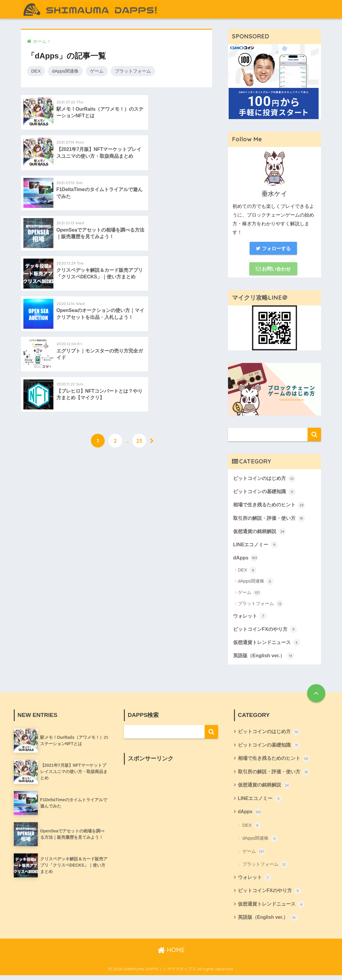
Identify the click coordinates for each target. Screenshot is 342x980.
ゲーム (97, 71)
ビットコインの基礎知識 (266, 493)
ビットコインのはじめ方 (266, 479)
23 (139, 282)
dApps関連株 (65, 71)
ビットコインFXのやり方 (267, 631)
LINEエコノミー (256, 546)
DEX (36, 71)
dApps (246, 560)
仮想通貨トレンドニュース (268, 645)
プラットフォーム (133, 71)
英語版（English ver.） (265, 658)
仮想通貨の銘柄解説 (261, 533)
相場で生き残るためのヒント (271, 506)
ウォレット (251, 618)
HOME (171, 955)
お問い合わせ (273, 269)
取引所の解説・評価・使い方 (271, 519)
